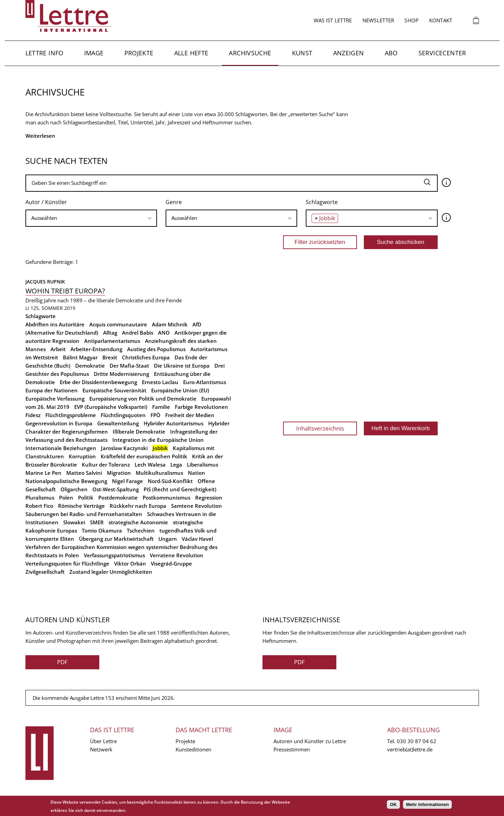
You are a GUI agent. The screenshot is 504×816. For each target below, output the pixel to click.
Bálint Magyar (80, 357)
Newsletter (378, 20)
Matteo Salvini (84, 473)
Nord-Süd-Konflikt (170, 481)
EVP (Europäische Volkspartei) (111, 407)
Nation (197, 473)
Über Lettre (103, 741)
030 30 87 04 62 (417, 741)
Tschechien (141, 530)
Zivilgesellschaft (45, 572)
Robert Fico (39, 506)
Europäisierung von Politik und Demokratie (143, 399)
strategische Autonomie (138, 522)
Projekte (139, 53)
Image (94, 53)
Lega (176, 465)
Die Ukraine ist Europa (182, 366)
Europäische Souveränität (114, 390)
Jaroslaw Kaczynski (124, 448)
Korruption (82, 456)
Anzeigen (349, 53)
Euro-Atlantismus (205, 382)
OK (393, 804)
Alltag (110, 333)
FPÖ (155, 415)
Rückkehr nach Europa (138, 506)
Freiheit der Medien (190, 415)
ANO (164, 333)
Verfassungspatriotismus (114, 555)
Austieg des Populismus (156, 349)
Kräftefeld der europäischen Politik (144, 456)
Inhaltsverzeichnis (320, 428)
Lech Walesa (150, 465)
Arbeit (58, 349)
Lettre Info (44, 53)
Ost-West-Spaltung (116, 489)
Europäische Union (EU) (180, 390)
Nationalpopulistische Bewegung (66, 481)
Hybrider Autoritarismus (173, 423)
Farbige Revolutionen (201, 407)
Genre (174, 202)
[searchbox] (91, 218)
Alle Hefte (191, 53)
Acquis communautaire (118, 324)
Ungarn (168, 539)
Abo (391, 53)
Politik (86, 498)
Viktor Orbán (130, 563)
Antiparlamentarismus (112, 341)
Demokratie (90, 366)
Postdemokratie (118, 498)
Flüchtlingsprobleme (71, 415)
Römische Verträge (81, 506)
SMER (97, 522)
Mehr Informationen (427, 804)
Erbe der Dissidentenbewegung (98, 382)
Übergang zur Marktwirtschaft (116, 539)
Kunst (302, 53)
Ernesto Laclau (160, 382)
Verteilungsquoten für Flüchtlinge (67, 563)
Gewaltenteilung (118, 423)
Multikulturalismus (159, 473)
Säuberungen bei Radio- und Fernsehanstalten (84, 514)
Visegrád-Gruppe (171, 563)
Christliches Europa (146, 357)
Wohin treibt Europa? (65, 291)
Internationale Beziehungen (61, 448)
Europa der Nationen (52, 390)
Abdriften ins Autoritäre (55, 324)
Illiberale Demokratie (139, 432)
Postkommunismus (166, 498)
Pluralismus (40, 498)
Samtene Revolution (197, 506)
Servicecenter (442, 53)
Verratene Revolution (177, 555)
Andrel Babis (138, 333)
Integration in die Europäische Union (158, 440)
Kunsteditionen (193, 749)
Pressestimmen (292, 749)
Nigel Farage (127, 481)
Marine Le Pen (43, 473)
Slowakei (74, 522)
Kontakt (441, 20)
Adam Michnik (170, 324)
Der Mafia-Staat (129, 366)
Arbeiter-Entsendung (96, 349)
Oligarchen (74, 489)
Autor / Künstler (46, 202)
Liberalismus (203, 465)
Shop (411, 20)
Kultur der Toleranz (106, 465)
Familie (161, 407)
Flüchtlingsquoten (123, 415)
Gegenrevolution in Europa (59, 423)
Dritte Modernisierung (121, 374)
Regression (209, 498)
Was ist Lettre (333, 20)
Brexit (110, 357)
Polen (66, 498)
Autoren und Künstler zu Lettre (310, 741)
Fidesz (33, 415)
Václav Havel (197, 539)
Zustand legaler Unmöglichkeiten (111, 572)
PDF (62, 662)
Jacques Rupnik (45, 282)
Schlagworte (322, 202)
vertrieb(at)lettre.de (410, 749)
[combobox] (91, 218)
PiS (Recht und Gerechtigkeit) (180, 489)
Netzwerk (101, 749)
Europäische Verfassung (55, 399)
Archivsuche (250, 53)
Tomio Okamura (102, 530)
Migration (119, 473)
